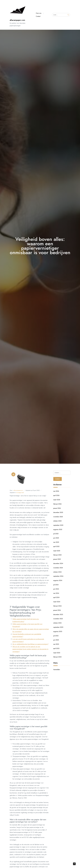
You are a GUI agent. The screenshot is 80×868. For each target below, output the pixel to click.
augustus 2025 (58, 530)
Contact (38, 16)
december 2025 (58, 512)
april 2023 (56, 648)
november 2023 (58, 619)
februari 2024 (57, 606)
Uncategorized (20, 493)
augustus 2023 (58, 631)
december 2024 (58, 563)
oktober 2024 (57, 572)
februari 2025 (57, 555)
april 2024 (56, 597)
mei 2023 (56, 644)
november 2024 (58, 568)
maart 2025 (57, 551)
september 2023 (58, 627)
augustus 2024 (58, 580)
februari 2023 (57, 657)
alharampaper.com (17, 20)
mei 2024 (56, 593)
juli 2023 (56, 636)
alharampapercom (18, 490)
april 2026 (56, 495)
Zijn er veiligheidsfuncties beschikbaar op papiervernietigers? (30, 644)
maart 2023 (57, 653)
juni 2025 (56, 538)
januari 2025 (57, 559)
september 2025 (58, 525)
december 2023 (58, 615)
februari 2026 (57, 504)
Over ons (39, 13)
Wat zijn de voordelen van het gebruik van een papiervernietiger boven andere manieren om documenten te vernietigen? (30, 649)
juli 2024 (56, 585)
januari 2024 (57, 610)
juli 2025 (56, 534)
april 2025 (56, 546)
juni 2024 (56, 589)
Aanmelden (57, 670)
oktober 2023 (57, 623)
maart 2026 (57, 500)
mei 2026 (56, 491)
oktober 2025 (57, 521)
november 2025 (58, 517)
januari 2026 (57, 508)
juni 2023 (56, 640)
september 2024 (58, 576)
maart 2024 (57, 602)
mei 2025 (56, 542)
